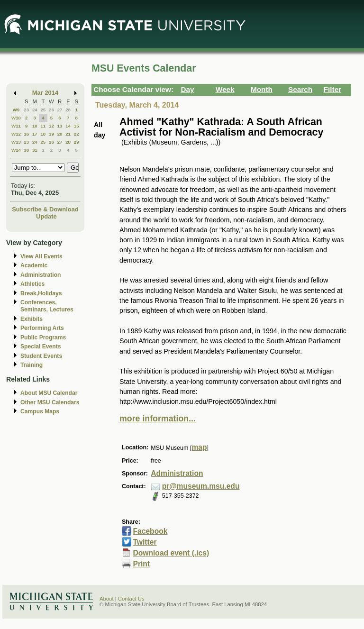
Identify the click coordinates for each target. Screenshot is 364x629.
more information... (158, 419)
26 (51, 110)
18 (43, 134)
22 (77, 134)
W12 (16, 134)
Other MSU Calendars (50, 402)
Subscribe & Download (45, 209)
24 (35, 110)
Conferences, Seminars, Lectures (47, 306)
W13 (16, 142)
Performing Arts (42, 328)
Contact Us (131, 599)
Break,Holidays (41, 293)
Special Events (41, 346)
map (199, 447)
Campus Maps (40, 411)
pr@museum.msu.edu (201, 486)
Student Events (41, 356)
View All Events (41, 256)
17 (35, 134)
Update (46, 216)
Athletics (32, 284)
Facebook (150, 531)
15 (77, 126)
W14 (16, 150)
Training (32, 365)
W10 (16, 118)
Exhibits (32, 319)
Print (141, 564)
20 (60, 134)
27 (60, 110)
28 (68, 110)
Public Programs (43, 337)
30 (26, 150)
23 (26, 110)
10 (35, 126)
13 (60, 126)
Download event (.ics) (171, 553)
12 (51, 126)
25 (43, 110)
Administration (41, 275)
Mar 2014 (45, 93)
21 (68, 134)
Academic (34, 265)
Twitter (145, 542)
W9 (16, 110)
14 (68, 126)
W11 (16, 126)
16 (26, 134)
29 (77, 142)
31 (35, 150)
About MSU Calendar (49, 393)
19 (51, 134)
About (107, 599)
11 (43, 126)
